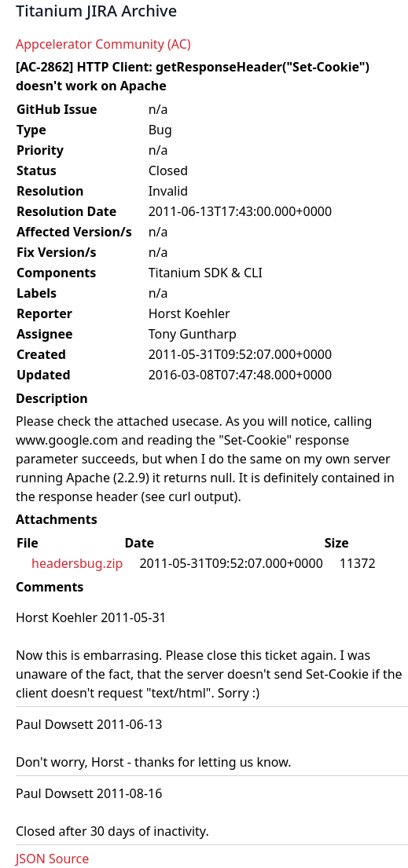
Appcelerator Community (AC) (103, 44)
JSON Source (52, 859)
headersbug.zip (77, 563)
